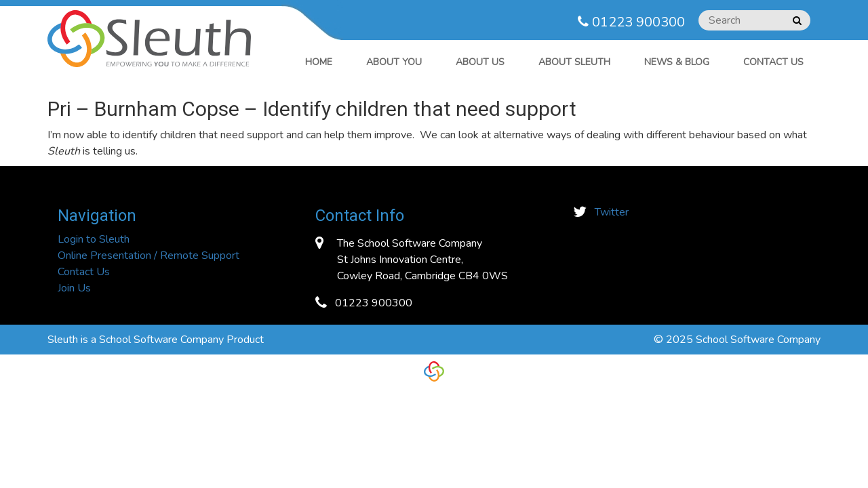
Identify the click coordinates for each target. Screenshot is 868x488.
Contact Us (773, 62)
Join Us (74, 288)
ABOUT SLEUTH (574, 62)
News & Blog (677, 62)
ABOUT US (480, 62)
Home (319, 62)
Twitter (612, 212)
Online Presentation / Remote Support (149, 256)
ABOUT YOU (394, 62)
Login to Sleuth (94, 239)
